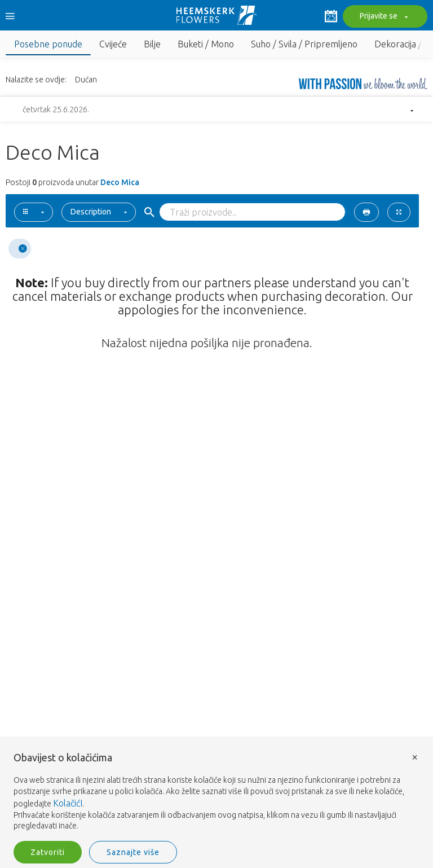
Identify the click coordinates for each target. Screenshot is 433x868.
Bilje (152, 44)
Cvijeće (113, 44)
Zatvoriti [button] (48, 852)
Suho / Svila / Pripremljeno (304, 44)
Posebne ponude (48, 44)
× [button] (415, 757)
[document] (216, 792)
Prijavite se (382, 17)
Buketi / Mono (206, 44)
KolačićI (68, 803)
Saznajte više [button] (133, 852)
